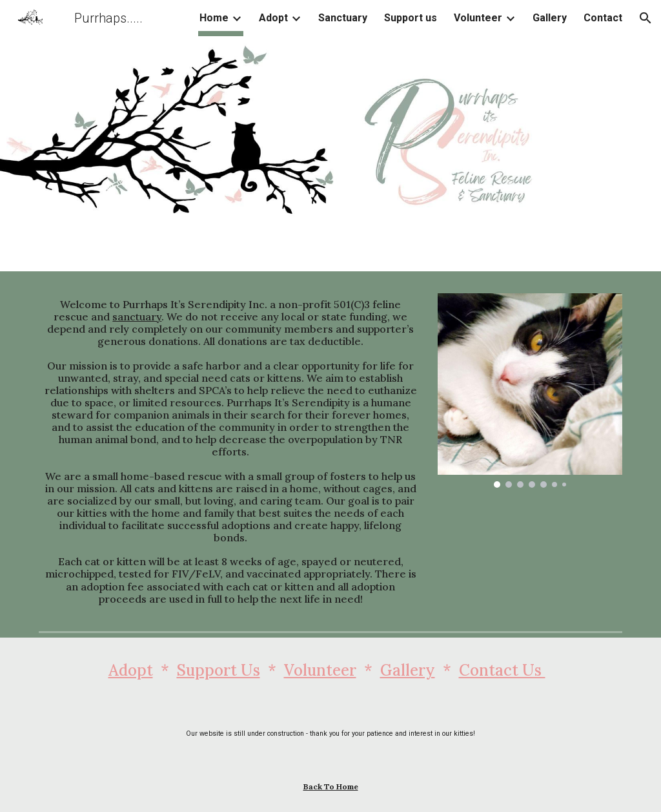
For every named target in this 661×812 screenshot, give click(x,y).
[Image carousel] (530, 390)
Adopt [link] (273, 18)
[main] (231, 452)
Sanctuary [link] (343, 18)
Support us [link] (411, 18)
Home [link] (214, 18)
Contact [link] (603, 18)
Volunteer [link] (478, 18)
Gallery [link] (550, 18)
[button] (646, 18)
